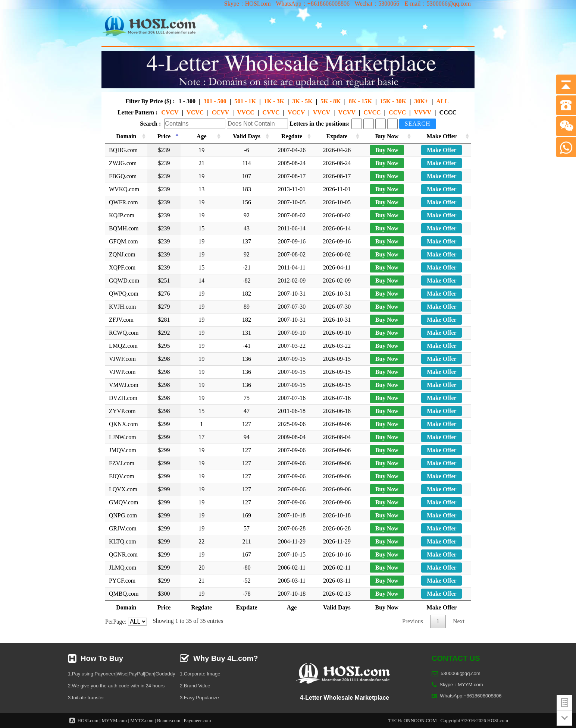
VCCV (296, 112)
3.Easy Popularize (199, 698)
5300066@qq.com (460, 673)
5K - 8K (331, 101)
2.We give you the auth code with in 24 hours (116, 686)
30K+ (421, 101)
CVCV (170, 112)
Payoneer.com (197, 720)
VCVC (195, 112)
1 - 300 (187, 101)
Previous (413, 621)
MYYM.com (115, 720)
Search (418, 124)
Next (459, 621)
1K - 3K (274, 101)
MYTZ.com (142, 720)
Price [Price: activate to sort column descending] (166, 136)
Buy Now (388, 150)
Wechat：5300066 (377, 4)
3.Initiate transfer (86, 698)
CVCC (372, 112)
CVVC (271, 112)
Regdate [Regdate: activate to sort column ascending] (293, 136)
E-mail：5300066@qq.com (438, 4)
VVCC (246, 112)
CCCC (448, 112)
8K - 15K (360, 101)
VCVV (347, 112)
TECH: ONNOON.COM (413, 720)
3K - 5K (302, 101)
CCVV (220, 112)
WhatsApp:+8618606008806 (471, 696)
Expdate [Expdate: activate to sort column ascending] (339, 136)
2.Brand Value (195, 686)
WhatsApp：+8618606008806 (312, 4)
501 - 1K (245, 101)
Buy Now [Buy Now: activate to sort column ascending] (388, 136)
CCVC (397, 112)
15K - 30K (393, 101)
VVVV (423, 112)
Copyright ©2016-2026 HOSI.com (474, 720)
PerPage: (126, 622)
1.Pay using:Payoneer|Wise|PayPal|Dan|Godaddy (121, 674)
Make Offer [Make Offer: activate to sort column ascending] (442, 136)
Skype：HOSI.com (248, 4)
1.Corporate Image (200, 674)
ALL (443, 101)
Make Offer (442, 150)
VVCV (322, 112)
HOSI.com (88, 720)
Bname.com (169, 720)
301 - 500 (215, 101)
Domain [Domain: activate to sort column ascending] (127, 136)
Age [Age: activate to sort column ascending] (202, 136)
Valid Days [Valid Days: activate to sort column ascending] (247, 136)
